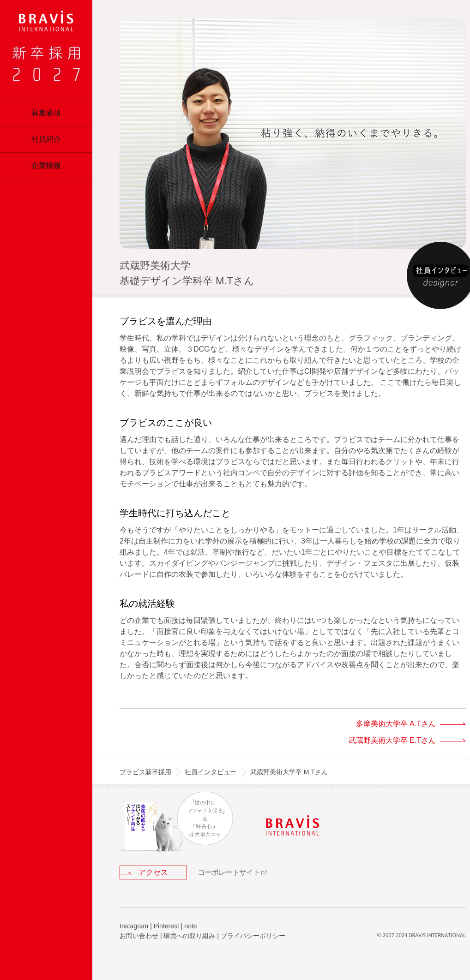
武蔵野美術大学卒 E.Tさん (392, 740)
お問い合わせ (139, 936)
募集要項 (46, 113)
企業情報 (46, 165)
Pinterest (166, 926)
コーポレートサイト (229, 872)
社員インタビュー (211, 772)
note (190, 926)
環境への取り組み (189, 936)
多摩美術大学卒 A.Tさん (396, 724)
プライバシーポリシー (253, 936)
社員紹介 (46, 139)
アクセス (153, 872)
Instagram (134, 926)
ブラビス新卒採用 (145, 772)
